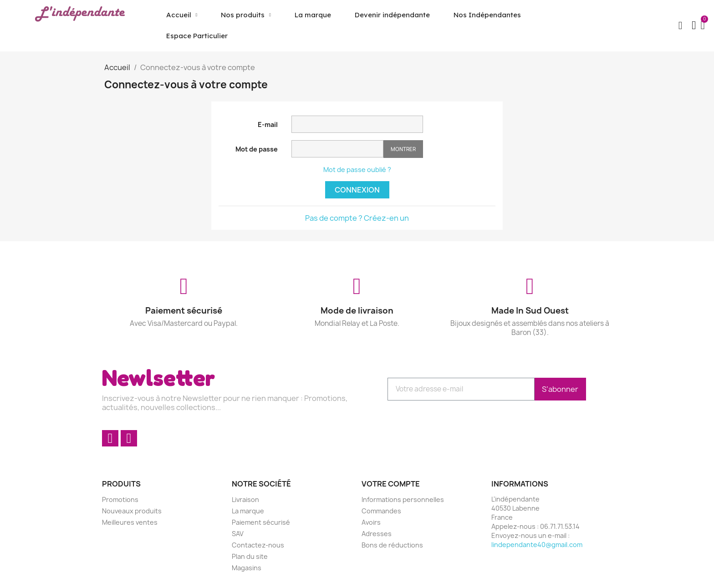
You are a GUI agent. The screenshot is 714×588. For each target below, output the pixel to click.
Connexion (357, 190)
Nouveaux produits (132, 511)
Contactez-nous (258, 545)
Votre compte (391, 484)
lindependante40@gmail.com (537, 545)
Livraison (245, 499)
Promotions (120, 499)
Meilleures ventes (130, 522)
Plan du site (250, 556)
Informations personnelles (403, 499)
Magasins (247, 568)
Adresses (377, 534)
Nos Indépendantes (487, 15)
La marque (313, 15)
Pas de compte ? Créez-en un (357, 218)
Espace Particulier (197, 36)
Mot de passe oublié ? (357, 170)
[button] (680, 25)
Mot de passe (257, 149)
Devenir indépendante (392, 15)
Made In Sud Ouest (530, 311)
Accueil (182, 15)
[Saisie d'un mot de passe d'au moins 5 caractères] (337, 149)
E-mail (268, 124)
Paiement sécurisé (184, 311)
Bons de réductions (392, 545)
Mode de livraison (357, 311)
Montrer (403, 149)
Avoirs (371, 522)
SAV (238, 534)
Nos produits (246, 15)
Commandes (381, 511)
